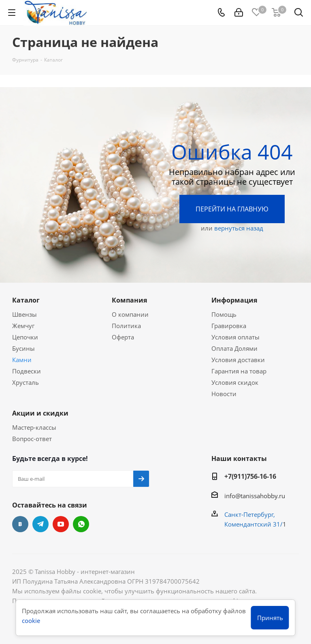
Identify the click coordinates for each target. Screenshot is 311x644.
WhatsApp (81, 524)
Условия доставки (238, 360)
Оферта (123, 337)
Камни (22, 360)
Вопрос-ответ (32, 439)
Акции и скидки (40, 413)
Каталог (26, 300)
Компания (129, 300)
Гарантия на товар (239, 371)
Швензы (24, 314)
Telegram (40, 524)
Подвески (27, 371)
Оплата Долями (234, 348)
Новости (224, 394)
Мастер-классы (34, 427)
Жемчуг (23, 326)
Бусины (23, 348)
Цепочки (25, 337)
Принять (270, 618)
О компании (130, 314)
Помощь (224, 314)
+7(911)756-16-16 (250, 476)
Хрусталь (26, 382)
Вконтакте (20, 524)
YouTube (61, 524)
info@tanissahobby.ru (255, 496)
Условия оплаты (235, 337)
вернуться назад (239, 228)
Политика (126, 326)
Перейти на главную (232, 209)
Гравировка (229, 326)
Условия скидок (235, 382)
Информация (234, 300)
